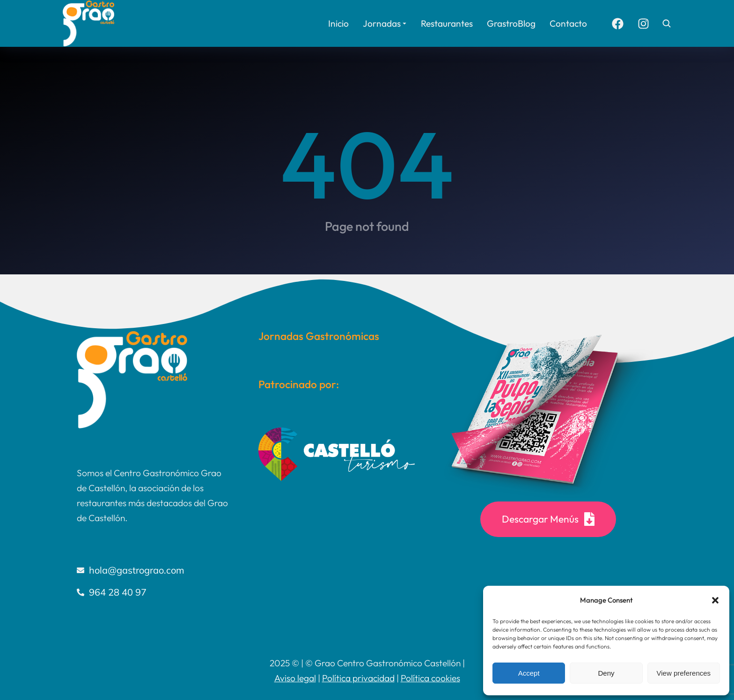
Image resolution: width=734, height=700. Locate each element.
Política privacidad (358, 678)
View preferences (684, 673)
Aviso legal (295, 678)
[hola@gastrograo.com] (154, 570)
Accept (529, 673)
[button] (715, 600)
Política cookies (430, 678)
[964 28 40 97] (154, 592)
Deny (606, 673)
